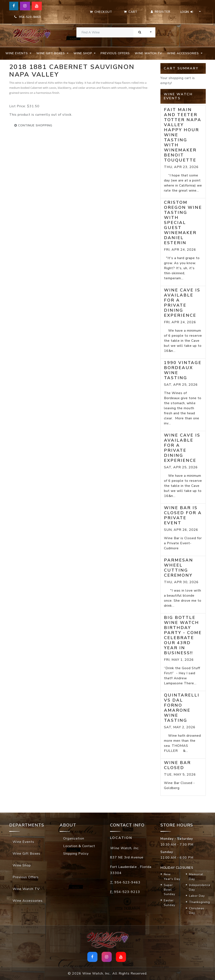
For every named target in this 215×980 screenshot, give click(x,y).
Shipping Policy (76, 854)
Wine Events (23, 842)
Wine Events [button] (17, 53)
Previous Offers (115, 53)
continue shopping (33, 125)
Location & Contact (79, 846)
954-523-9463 (28, 17)
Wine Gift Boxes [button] (51, 53)
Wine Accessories (28, 901)
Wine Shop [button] (83, 53)
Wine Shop (22, 865)
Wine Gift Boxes (26, 854)
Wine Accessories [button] (184, 53)
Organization (74, 838)
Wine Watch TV (148, 53)
